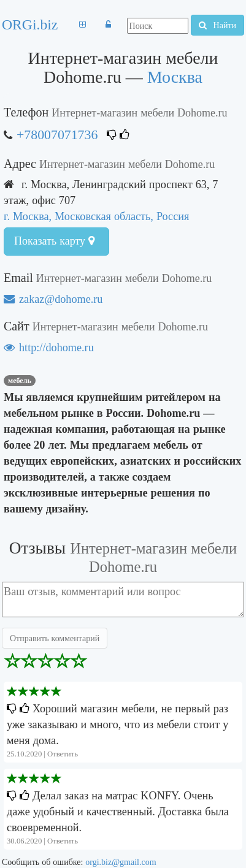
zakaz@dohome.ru (53, 299)
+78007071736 (57, 135)
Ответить (63, 754)
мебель (20, 381)
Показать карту (54, 241)
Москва (175, 77)
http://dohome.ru (49, 347)
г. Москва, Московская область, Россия (96, 216)
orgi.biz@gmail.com (121, 862)
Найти (217, 25)
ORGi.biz (30, 25)
